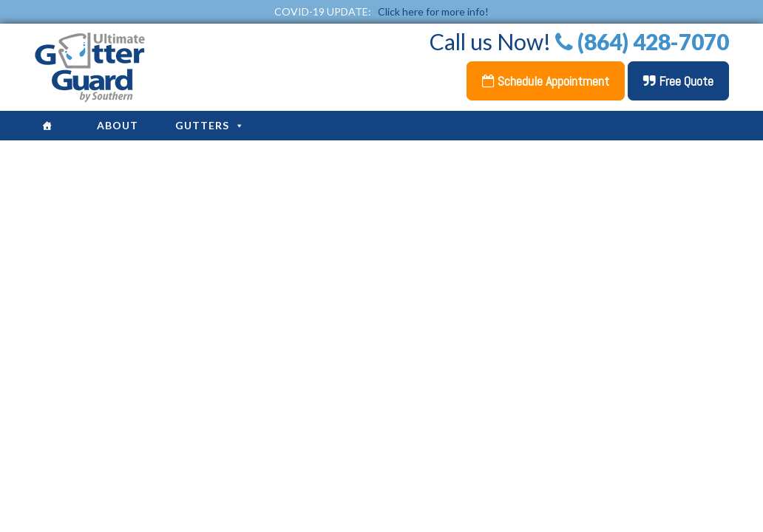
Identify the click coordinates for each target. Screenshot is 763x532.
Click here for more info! (433, 11)
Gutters (210, 125)
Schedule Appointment (546, 81)
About (118, 125)
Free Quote (678, 81)
